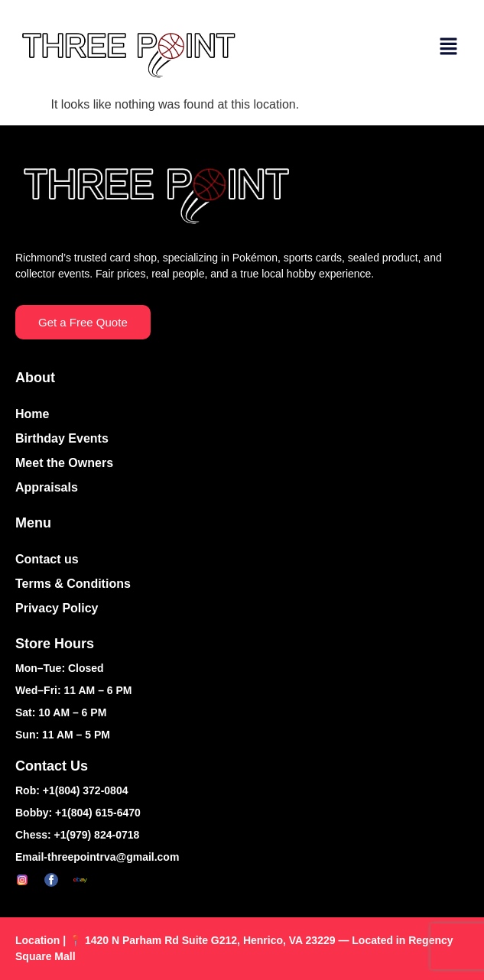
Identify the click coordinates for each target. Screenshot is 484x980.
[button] (449, 47)
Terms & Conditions (73, 584)
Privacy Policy (57, 608)
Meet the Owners (64, 463)
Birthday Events (62, 438)
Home (32, 414)
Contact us (47, 559)
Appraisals (47, 487)
